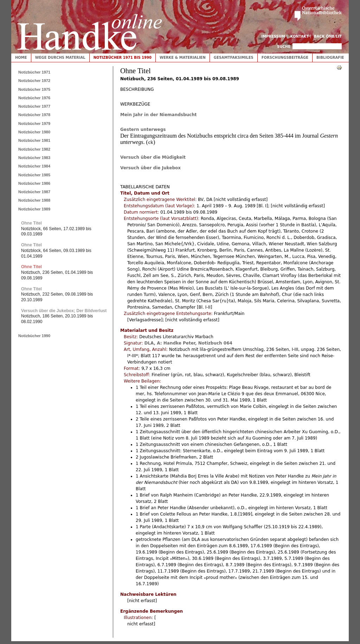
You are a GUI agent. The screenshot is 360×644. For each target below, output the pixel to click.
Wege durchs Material (60, 58)
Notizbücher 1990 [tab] (34, 336)
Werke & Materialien (183, 58)
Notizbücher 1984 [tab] (34, 166)
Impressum (273, 36)
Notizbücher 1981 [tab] (34, 140)
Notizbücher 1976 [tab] (34, 98)
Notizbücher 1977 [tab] (34, 106)
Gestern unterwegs (143, 130)
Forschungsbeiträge (285, 58)
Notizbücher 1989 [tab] (34, 209)
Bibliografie (330, 58)
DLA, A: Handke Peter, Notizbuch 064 (188, 343)
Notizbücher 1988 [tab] (34, 200)
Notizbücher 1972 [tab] (34, 81)
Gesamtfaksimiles (234, 58)
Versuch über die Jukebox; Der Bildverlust (64, 311)
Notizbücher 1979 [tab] (34, 124)
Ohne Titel (31, 223)
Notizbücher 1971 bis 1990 (123, 58)
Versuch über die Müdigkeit (153, 157)
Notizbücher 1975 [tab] (34, 89)
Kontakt (300, 36)
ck (151, 143)
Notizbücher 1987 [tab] (34, 192)
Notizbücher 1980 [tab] (34, 132)
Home (21, 58)
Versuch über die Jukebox (150, 168)
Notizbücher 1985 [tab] (34, 175)
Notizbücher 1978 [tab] (34, 115)
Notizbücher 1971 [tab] (34, 72)
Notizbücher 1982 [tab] (34, 149)
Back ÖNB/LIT (328, 36)
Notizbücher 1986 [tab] (34, 183)
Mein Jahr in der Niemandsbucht (158, 115)
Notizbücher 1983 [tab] (34, 158)
